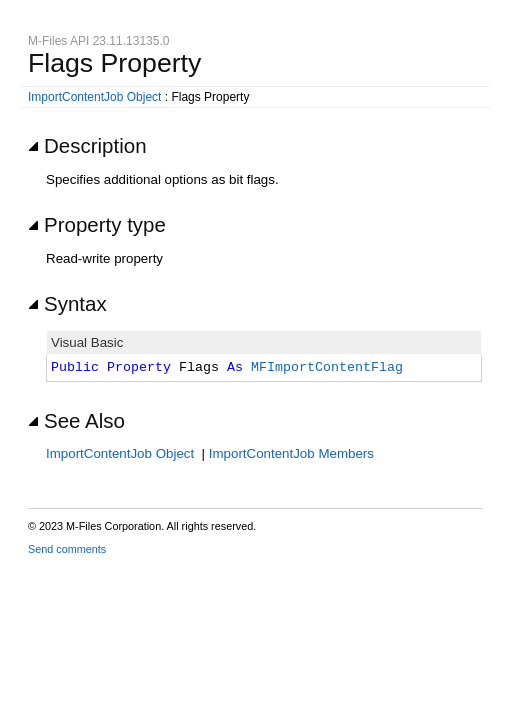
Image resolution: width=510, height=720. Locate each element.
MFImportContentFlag (327, 368)
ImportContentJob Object (94, 97)
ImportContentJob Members (291, 453)
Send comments (67, 549)
